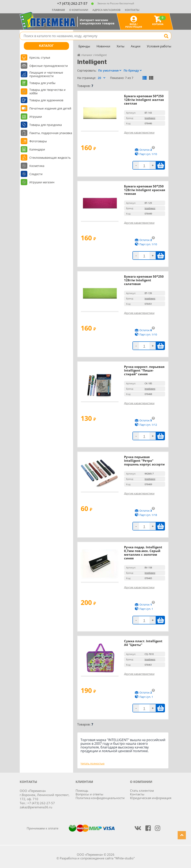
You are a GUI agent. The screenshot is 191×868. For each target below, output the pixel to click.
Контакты (132, 10)
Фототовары (38, 141)
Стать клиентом (142, 790)
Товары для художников (46, 100)
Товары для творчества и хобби (47, 91)
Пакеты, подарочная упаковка (51, 133)
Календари (37, 149)
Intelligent (150, 118)
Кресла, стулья (40, 58)
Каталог (46, 46)
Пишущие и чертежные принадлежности (46, 74)
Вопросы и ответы (89, 794)
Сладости (36, 174)
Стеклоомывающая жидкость (50, 158)
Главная (58, 10)
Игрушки (36, 117)
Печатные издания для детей (50, 108)
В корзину (161, 165)
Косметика (37, 166)
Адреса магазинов (106, 10)
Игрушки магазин (42, 182)
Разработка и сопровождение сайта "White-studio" (97, 858)
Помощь (82, 790)
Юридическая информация (151, 798)
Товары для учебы (42, 83)
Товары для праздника (46, 125)
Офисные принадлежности (49, 66)
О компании (79, 10)
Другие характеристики (139, 132)
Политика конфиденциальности (100, 798)
